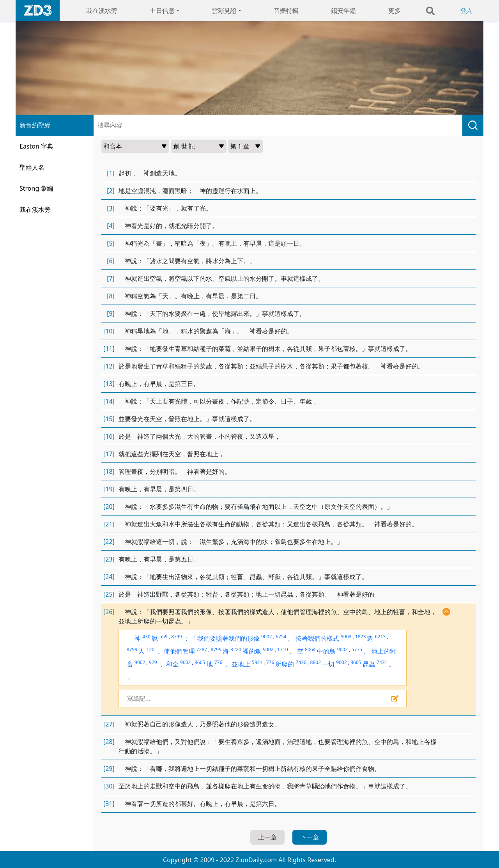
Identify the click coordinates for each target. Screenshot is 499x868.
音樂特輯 (286, 11)
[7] (111, 278)
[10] (109, 331)
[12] (109, 366)
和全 (172, 664)
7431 (382, 662)
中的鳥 (326, 651)
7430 (301, 662)
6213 (380, 637)
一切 (328, 664)
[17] (109, 454)
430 (146, 637)
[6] (111, 261)
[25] (109, 594)
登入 (466, 11)
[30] (109, 786)
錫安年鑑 (343, 11)
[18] (109, 471)
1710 (282, 649)
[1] (111, 173)
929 (153, 662)
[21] (109, 524)
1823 (360, 637)
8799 (176, 637)
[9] (111, 314)
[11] (109, 349)
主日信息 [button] (162, 11)
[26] (109, 612)
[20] (109, 507)
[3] (111, 208)
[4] (111, 226)
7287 (202, 649)
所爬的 (285, 664)
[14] (109, 401)
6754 (281, 637)
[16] (109, 436)
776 (219, 662)
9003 (346, 637)
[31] (109, 804)
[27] (109, 724)
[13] (109, 384)
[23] (109, 559)
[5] (111, 243)
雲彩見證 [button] (224, 11)
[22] (109, 542)
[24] (109, 577)
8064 (310, 649)
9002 (266, 637)
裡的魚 (252, 651)
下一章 (310, 837)
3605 (200, 662)
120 (151, 649)
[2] (111, 191)
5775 (357, 649)
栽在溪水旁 (102, 11)
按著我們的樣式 (317, 638)
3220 (236, 649)
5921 (257, 662)
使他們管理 (179, 651)
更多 (395, 11)
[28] (109, 742)
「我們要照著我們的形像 (225, 638)
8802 (316, 662)
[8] (111, 296)
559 (164, 637)
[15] (109, 419)
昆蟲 (369, 664)
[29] (109, 769)
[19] (109, 489)
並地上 (241, 664)
